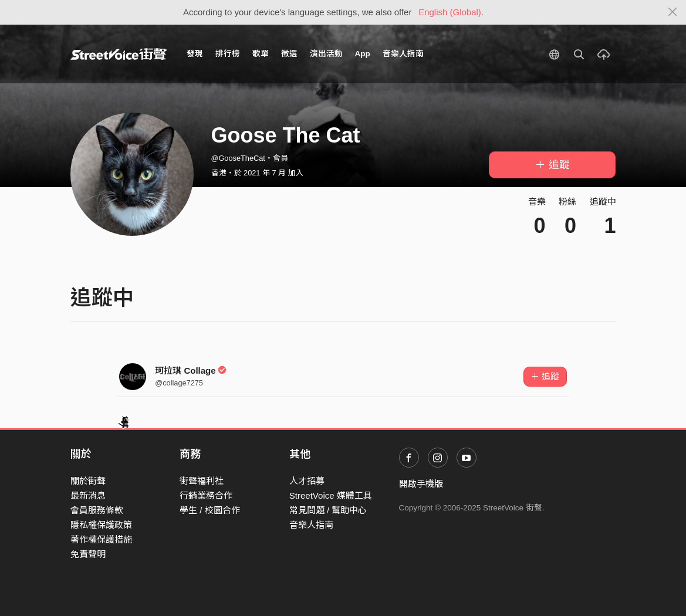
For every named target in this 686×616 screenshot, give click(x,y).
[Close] (673, 12)
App (363, 54)
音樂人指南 (403, 54)
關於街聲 (88, 481)
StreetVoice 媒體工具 (331, 495)
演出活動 (326, 54)
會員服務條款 (97, 510)
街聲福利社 (202, 481)
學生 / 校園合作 (210, 510)
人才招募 (307, 481)
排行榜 (228, 54)
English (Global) (450, 12)
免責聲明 (88, 554)
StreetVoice (119, 54)
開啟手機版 (421, 484)
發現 (195, 54)
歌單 (261, 54)
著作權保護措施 (101, 539)
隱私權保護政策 (101, 525)
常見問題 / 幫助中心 (328, 510)
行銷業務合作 (206, 495)
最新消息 (88, 495)
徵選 (289, 54)
